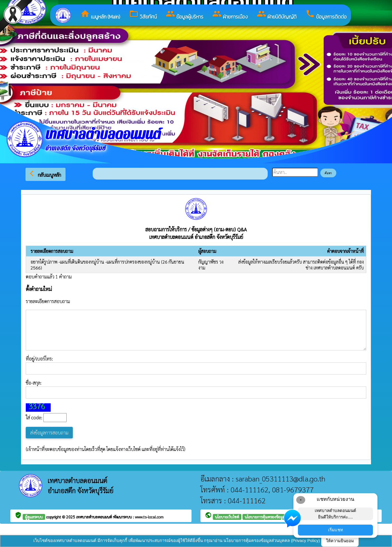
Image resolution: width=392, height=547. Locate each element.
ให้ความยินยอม (340, 541)
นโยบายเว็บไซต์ (227, 517)
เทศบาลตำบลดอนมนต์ (95, 517)
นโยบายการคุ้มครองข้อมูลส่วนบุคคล (273, 517)
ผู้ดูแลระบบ (34, 517)
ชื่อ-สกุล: (196, 389)
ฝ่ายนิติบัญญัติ (277, 15)
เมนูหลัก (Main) (100, 15)
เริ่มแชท (336, 530)
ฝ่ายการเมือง (230, 15)
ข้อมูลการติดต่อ (326, 15)
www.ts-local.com (149, 517)
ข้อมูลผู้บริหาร (185, 15)
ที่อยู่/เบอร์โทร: (196, 365)
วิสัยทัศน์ (143, 15)
